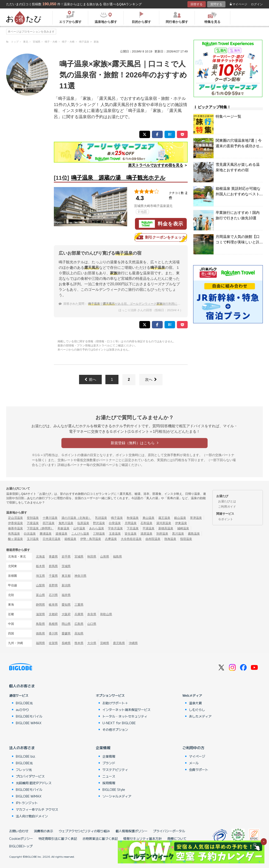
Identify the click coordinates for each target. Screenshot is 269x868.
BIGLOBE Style (114, 789)
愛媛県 (66, 633)
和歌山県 (106, 614)
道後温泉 (61, 534)
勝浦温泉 (46, 534)
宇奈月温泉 (115, 528)
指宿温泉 (186, 539)
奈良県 (92, 614)
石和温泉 (146, 523)
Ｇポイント (226, 519)
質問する (216, 4)
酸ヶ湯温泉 (15, 539)
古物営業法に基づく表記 (100, 838)
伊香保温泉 (15, 523)
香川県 (53, 633)
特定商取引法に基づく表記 (58, 838)
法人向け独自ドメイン (32, 816)
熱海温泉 (170, 539)
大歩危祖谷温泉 (131, 539)
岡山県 (66, 624)
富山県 (40, 595)
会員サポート (199, 770)
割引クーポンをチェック (161, 237)
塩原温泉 (83, 523)
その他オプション (115, 729)
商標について (177, 838)
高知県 (79, 633)
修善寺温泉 (15, 528)
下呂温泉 (133, 528)
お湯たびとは (227, 501)
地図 (142, 212)
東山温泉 (148, 518)
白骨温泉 (115, 523)
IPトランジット (27, 803)
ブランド (109, 763)
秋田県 (92, 556)
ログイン (257, 4)
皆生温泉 (131, 534)
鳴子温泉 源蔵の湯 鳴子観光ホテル (118, 178)
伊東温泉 (181, 523)
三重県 (79, 605)
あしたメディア (200, 716)
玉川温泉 (33, 539)
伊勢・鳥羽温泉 (91, 539)
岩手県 (66, 556)
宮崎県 (105, 643)
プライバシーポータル (169, 831)
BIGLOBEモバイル (29, 716)
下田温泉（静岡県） (40, 528)
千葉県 (53, 576)
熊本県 (79, 643)
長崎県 (66, 643)
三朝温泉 (99, 534)
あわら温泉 (97, 528)
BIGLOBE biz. (26, 756)
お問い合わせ (19, 831)
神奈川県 (80, 576)
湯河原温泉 (164, 523)
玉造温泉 (115, 534)
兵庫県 (79, 614)
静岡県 (40, 605)
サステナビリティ (115, 770)
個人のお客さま (22, 686)
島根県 (53, 624)
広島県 (79, 624)
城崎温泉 (183, 528)
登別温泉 (33, 518)
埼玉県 (40, 576)
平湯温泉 (148, 528)
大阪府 (66, 614)
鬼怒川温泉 (66, 523)
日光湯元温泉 (52, 539)
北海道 (40, 556)
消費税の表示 (44, 831)
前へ (90, 380)
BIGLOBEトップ (21, 846)
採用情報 (109, 783)
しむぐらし (197, 710)
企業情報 (103, 748)
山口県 (92, 624)
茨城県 (66, 566)
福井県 (66, 595)
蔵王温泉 (164, 518)
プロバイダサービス (30, 776)
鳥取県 (40, 624)
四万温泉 (49, 523)
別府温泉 (162, 534)
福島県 (117, 556)
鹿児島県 (119, 643)
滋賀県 (40, 614)
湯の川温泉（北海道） (76, 518)
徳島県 (40, 633)
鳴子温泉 (117, 518)
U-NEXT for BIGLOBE (119, 723)
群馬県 (53, 566)
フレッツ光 (24, 770)
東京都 (66, 576)
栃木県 (40, 566)
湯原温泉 (146, 534)
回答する (197, 4)
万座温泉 (33, 523)
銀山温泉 (180, 518)
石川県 (53, 595)
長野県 (53, 585)
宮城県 (79, 556)
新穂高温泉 (166, 528)
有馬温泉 (14, 534)
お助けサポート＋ (115, 703)
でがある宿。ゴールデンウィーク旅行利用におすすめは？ (142, 304)
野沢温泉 (99, 523)
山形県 (105, 556)
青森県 (53, 556)
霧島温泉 (194, 534)
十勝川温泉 (50, 518)
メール (194, 763)
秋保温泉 (133, 518)
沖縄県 (133, 643)
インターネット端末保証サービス (126, 710)
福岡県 (40, 643)
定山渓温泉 (15, 518)
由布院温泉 (153, 539)
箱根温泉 (70, 539)
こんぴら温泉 (80, 534)
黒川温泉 (178, 534)
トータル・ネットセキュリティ (125, 716)
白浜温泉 (30, 534)
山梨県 (40, 585)
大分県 (92, 643)
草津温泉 (196, 518)
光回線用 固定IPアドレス (34, 783)
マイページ (239, 4)
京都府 (53, 614)
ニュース (109, 776)
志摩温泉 (111, 539)
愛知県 (66, 605)
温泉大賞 (195, 703)
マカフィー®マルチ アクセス (37, 809)
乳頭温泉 (101, 518)
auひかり (22, 710)
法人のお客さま (22, 748)
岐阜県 (53, 605)
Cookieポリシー (21, 838)
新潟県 (66, 585)
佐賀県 (53, 643)
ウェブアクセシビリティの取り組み (84, 831)
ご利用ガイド (227, 507)
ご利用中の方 (193, 748)
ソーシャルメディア (117, 796)
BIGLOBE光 (24, 703)
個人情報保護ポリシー (132, 831)
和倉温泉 (63, 528)
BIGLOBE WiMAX (29, 723)
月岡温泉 (131, 523)
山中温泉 (79, 528)
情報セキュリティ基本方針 (143, 838)
